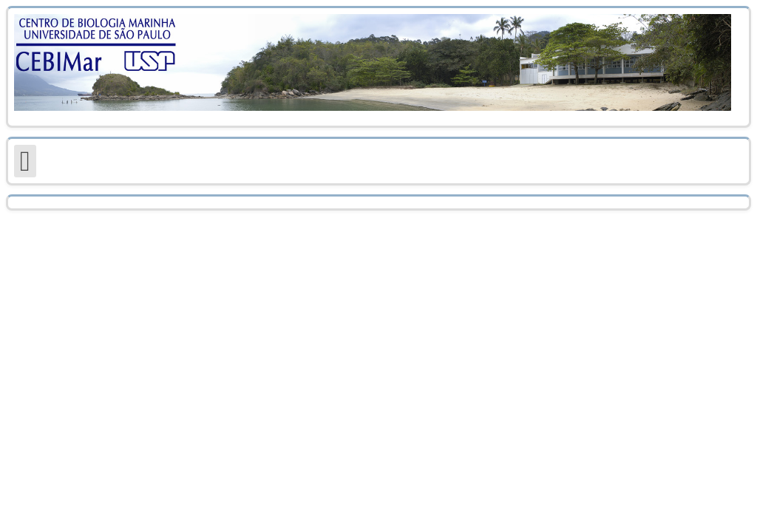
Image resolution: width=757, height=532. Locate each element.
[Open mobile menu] (25, 161)
